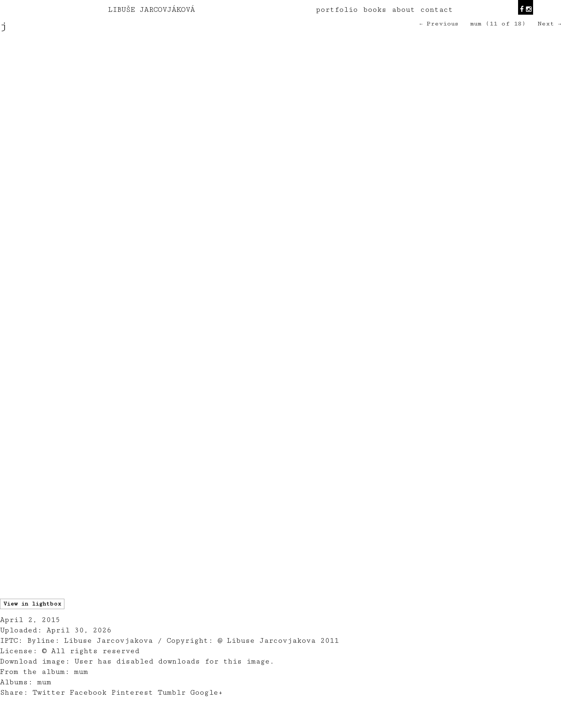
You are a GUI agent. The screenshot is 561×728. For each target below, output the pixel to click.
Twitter (49, 693)
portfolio (337, 10)
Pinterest (132, 693)
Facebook (88, 693)
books (375, 10)
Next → (549, 24)
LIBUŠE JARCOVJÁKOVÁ (152, 10)
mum (476, 24)
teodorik (335, 724)
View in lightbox (32, 604)
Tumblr (172, 693)
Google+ (207, 693)
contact (437, 10)
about (403, 10)
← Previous (439, 24)
